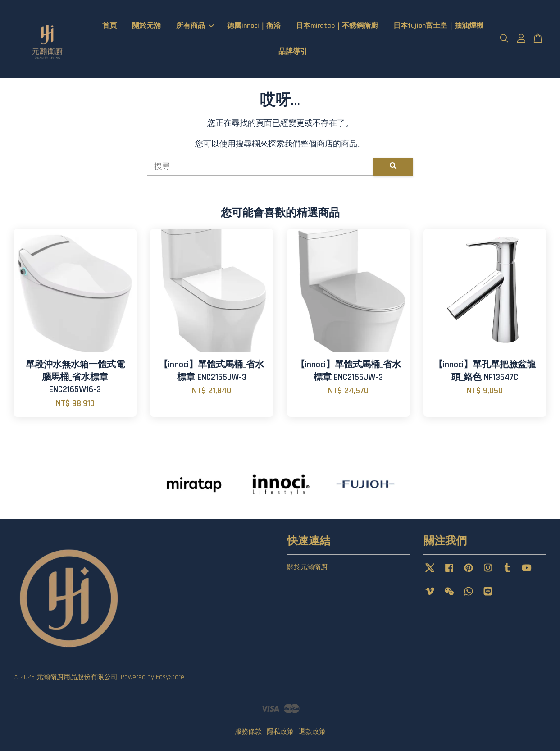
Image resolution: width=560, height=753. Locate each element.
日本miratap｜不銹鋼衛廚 (337, 27)
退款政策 (312, 733)
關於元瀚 (146, 27)
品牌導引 (293, 52)
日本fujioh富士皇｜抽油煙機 (438, 27)
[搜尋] (260, 169)
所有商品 (195, 27)
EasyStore (170, 679)
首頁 (109, 27)
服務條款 (248, 733)
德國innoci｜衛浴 (254, 27)
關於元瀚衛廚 (307, 569)
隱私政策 (280, 733)
